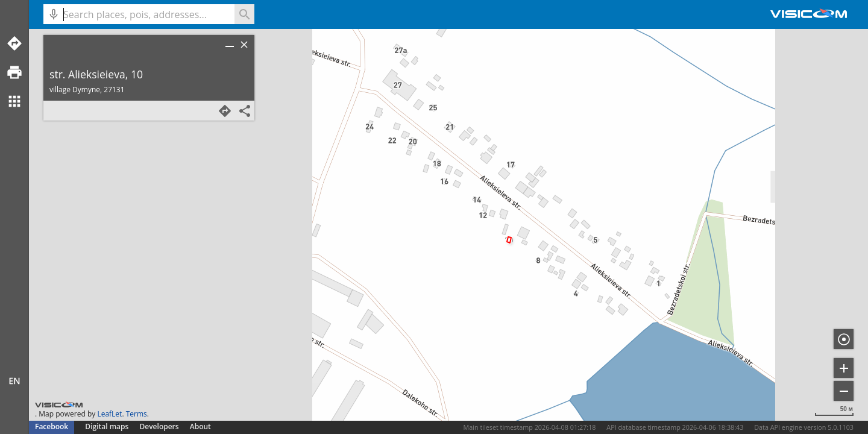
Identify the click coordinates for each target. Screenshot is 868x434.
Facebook (52, 426)
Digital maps (108, 426)
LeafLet (109, 414)
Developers (159, 426)
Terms (137, 414)
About (200, 426)
